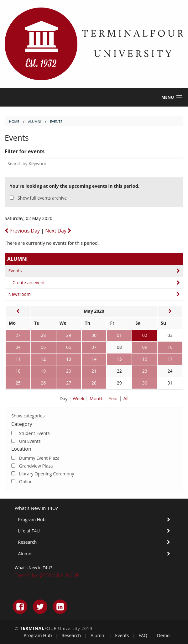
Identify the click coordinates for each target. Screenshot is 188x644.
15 (119, 359)
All (126, 398)
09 (145, 347)
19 (43, 371)
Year (114, 398)
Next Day (58, 231)
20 (69, 371)
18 (18, 371)
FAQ (143, 635)
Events (15, 271)
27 (18, 335)
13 (69, 359)
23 (145, 371)
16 (145, 359)
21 (94, 371)
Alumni (18, 259)
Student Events (34, 433)
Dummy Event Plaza (39, 458)
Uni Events (30, 441)
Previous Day (23, 231)
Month (97, 398)
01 (119, 335)
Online (26, 482)
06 (69, 347)
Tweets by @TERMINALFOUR (47, 575)
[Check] (13, 433)
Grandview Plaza (36, 466)
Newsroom (20, 294)
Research (28, 542)
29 (69, 335)
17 (170, 359)
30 (94, 335)
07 (94, 347)
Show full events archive (42, 198)
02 (145, 335)
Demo (163, 635)
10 (170, 347)
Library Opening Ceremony (47, 474)
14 (94, 359)
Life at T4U (29, 531)
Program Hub (32, 519)
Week (79, 398)
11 (18, 359)
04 (18, 347)
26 (43, 383)
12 (43, 359)
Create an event (29, 283)
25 (18, 383)
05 (43, 347)
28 (43, 335)
